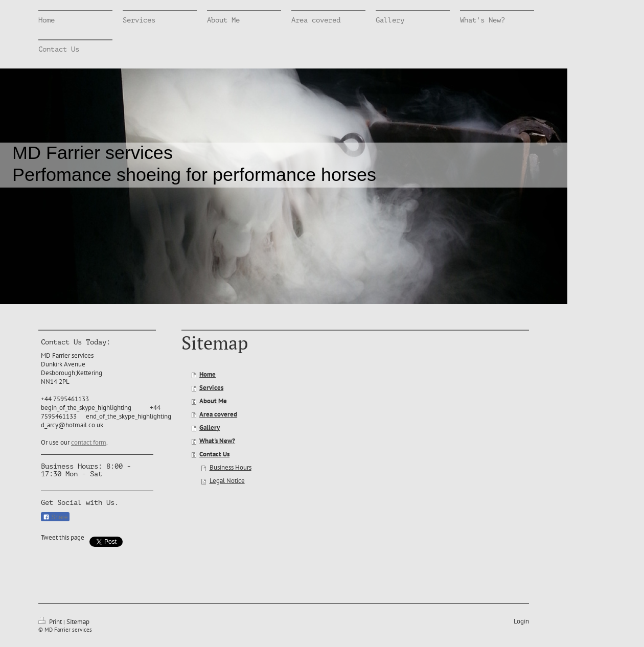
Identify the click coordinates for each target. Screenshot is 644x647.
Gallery (210, 428)
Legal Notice (227, 481)
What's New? (217, 441)
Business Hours (231, 467)
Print (51, 622)
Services (211, 388)
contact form (89, 442)
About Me (213, 401)
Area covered (218, 414)
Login (521, 621)
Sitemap (78, 622)
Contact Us (214, 454)
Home (208, 374)
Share (55, 517)
